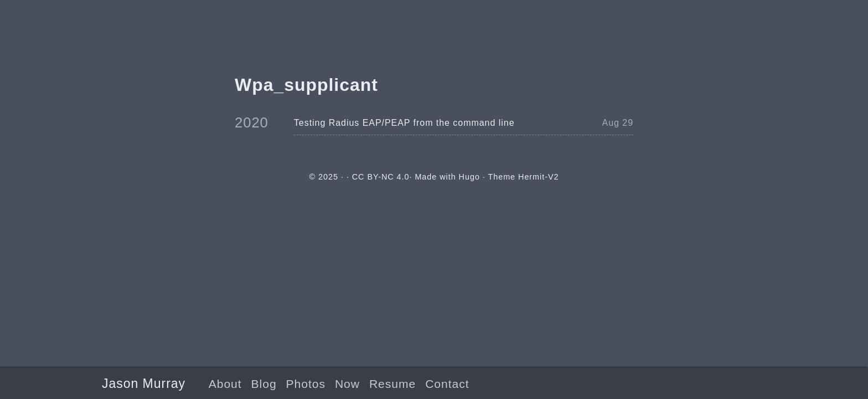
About (225, 384)
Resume (392, 384)
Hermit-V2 (538, 177)
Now (347, 384)
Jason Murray (144, 383)
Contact (447, 384)
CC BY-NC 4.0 (381, 177)
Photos (306, 384)
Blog (264, 384)
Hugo (469, 177)
